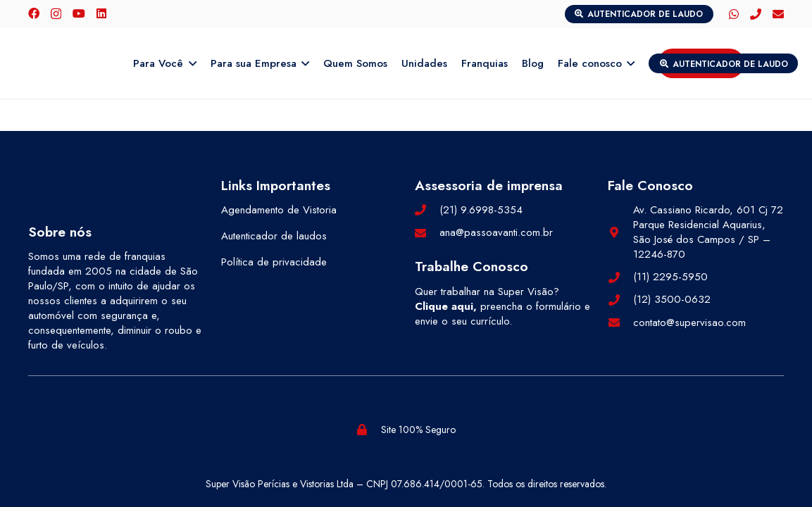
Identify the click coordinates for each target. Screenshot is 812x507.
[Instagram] (56, 14)
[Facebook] (34, 13)
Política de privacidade (274, 262)
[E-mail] (778, 14)
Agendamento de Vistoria (279, 210)
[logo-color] (76, 63)
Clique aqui (444, 306)
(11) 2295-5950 (670, 277)
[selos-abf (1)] (83, 430)
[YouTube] (79, 13)
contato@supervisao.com (689, 323)
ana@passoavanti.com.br (496, 232)
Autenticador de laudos (274, 236)
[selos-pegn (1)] (212, 430)
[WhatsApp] (734, 14)
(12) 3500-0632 (672, 299)
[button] (189, 63)
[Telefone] (756, 14)
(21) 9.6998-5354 (481, 210)
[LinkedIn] (101, 13)
